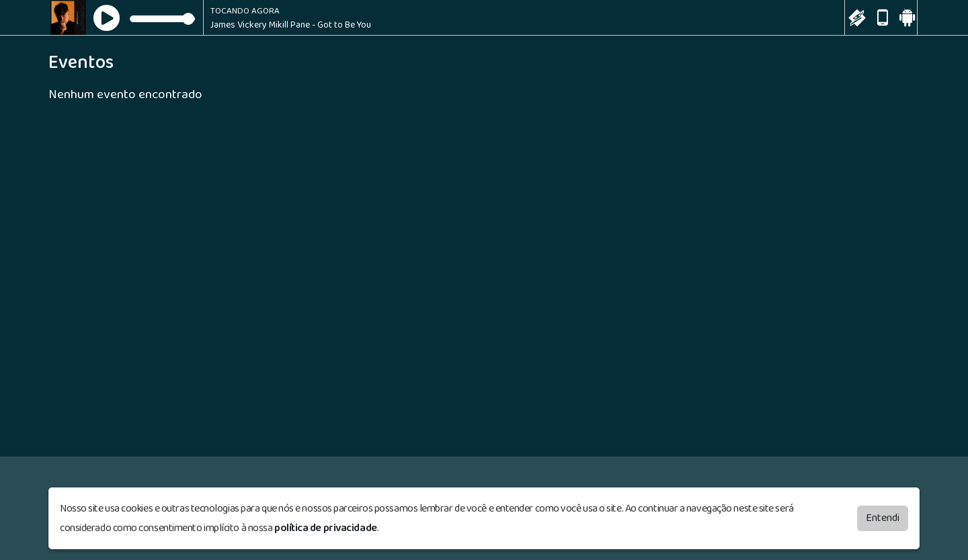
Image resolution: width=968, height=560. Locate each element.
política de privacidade (326, 527)
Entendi (883, 517)
